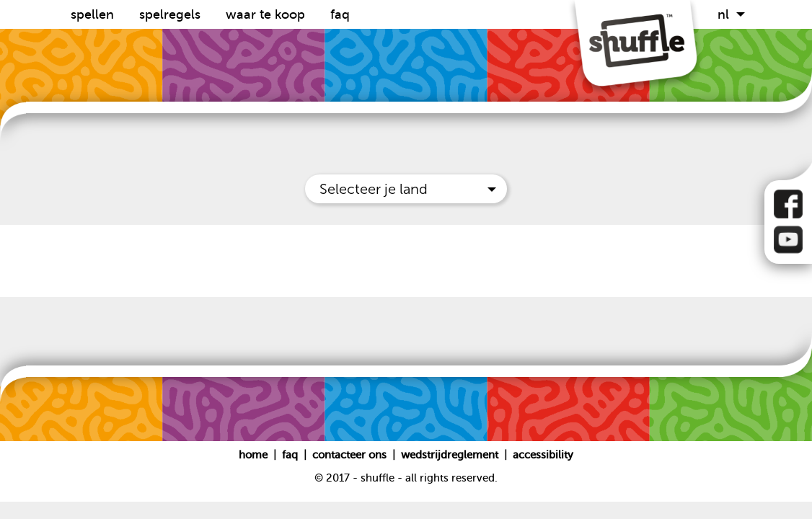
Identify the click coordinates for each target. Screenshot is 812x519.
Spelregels (172, 14)
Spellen (94, 14)
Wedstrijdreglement (450, 455)
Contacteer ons (351, 455)
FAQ (340, 14)
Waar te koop (267, 14)
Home (255, 455)
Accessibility (543, 455)
